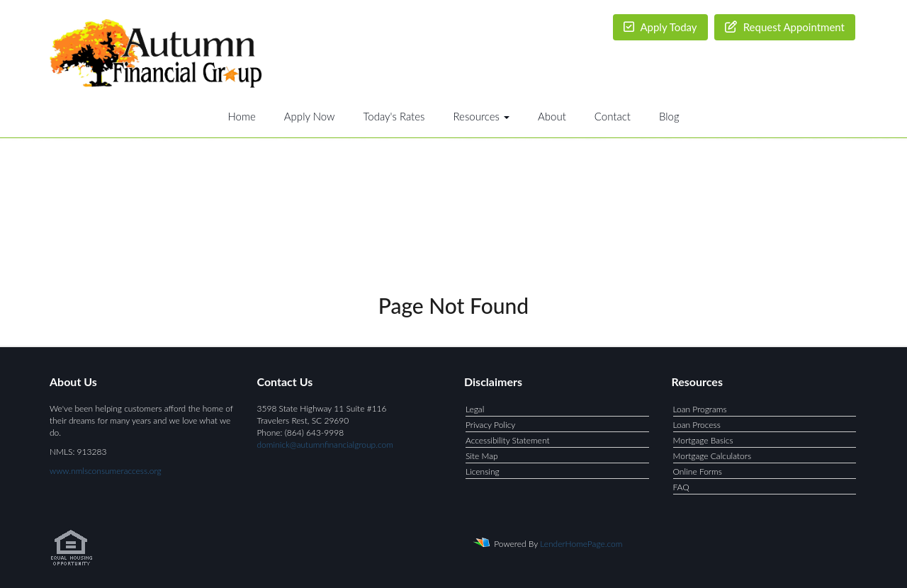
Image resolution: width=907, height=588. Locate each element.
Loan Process (697, 425)
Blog (669, 116)
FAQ (681, 487)
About (552, 116)
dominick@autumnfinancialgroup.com (325, 445)
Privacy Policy (490, 425)
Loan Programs (700, 409)
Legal (475, 409)
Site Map (482, 456)
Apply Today (660, 27)
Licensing (483, 471)
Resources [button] (481, 116)
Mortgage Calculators (712, 456)
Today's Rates (394, 116)
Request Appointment (785, 27)
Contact (613, 116)
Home (241, 116)
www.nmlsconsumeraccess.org (106, 471)
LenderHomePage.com (581, 544)
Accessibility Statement (508, 440)
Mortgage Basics (703, 440)
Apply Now (310, 116)
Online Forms (698, 471)
